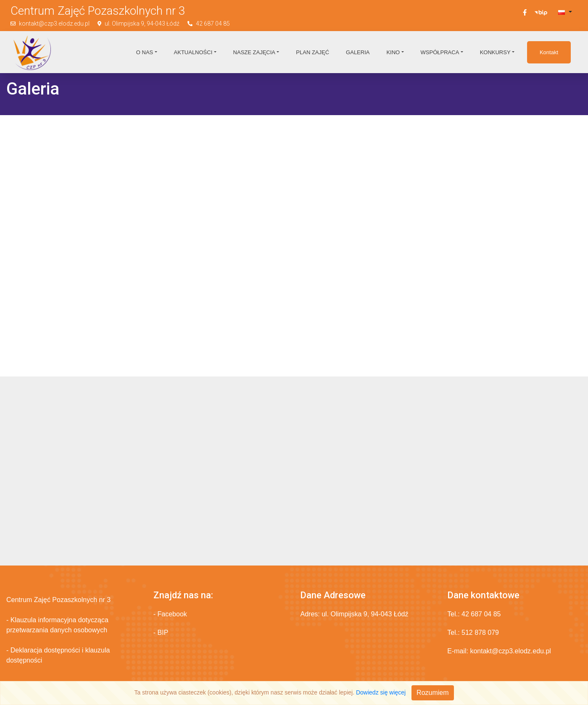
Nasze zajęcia (254, 52)
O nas (145, 52)
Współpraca (440, 52)
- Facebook (170, 614)
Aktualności (193, 52)
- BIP (161, 633)
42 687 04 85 (213, 24)
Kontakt (549, 52)
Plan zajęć (312, 52)
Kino (393, 52)
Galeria (358, 52)
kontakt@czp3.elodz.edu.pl (54, 24)
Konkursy (495, 52)
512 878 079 (480, 633)
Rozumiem (432, 693)
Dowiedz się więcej (381, 692)
